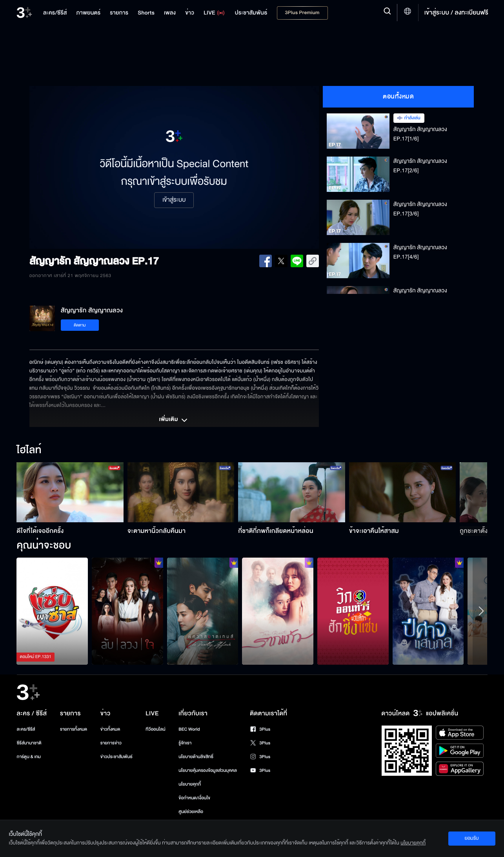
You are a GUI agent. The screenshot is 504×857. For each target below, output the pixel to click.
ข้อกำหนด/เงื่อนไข (194, 798)
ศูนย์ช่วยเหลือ (191, 812)
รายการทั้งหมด (74, 729)
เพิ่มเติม (174, 420)
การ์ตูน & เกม (29, 757)
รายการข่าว (111, 743)
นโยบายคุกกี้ (190, 784)
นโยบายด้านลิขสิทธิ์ (196, 757)
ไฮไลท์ (29, 450)
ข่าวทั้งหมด (110, 729)
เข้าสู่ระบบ (174, 200)
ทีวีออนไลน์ (155, 729)
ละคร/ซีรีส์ (26, 729)
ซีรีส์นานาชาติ (29, 743)
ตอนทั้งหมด (398, 97)
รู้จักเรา (185, 743)
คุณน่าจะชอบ (44, 546)
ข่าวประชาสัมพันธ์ (116, 757)
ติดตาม (80, 325)
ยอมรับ (471, 838)
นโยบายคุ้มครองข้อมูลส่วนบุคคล (208, 770)
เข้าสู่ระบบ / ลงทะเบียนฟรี (456, 13)
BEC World (189, 729)
